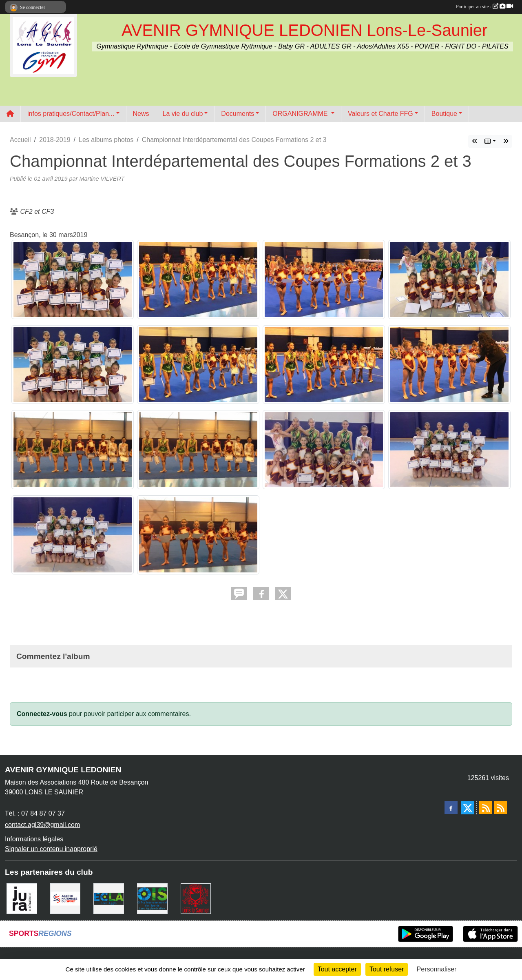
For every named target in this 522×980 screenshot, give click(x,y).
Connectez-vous (42, 714)
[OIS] (152, 898)
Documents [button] (238, 114)
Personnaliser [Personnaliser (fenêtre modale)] (437, 969)
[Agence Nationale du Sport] (65, 898)
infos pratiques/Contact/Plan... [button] (71, 114)
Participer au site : (484, 7)
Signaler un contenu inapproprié (51, 849)
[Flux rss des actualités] (486, 807)
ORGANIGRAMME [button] (301, 114)
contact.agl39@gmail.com (42, 825)
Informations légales (34, 839)
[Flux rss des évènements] (500, 807)
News (141, 114)
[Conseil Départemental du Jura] (22, 898)
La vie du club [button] (183, 114)
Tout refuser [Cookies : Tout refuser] (387, 969)
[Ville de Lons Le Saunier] (196, 898)
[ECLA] (109, 898)
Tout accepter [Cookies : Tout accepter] (337, 969)
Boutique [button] (444, 114)
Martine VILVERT (102, 179)
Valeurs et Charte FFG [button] (380, 114)
